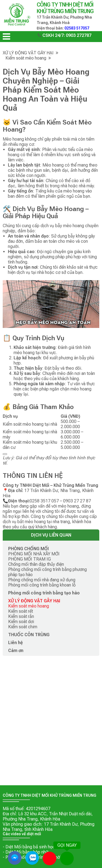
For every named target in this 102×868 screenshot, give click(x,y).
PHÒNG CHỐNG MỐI (28, 549)
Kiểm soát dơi (21, 622)
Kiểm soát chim (23, 627)
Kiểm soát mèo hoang (28, 58)
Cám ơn (16, 651)
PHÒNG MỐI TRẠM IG (30, 559)
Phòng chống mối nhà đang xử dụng (42, 580)
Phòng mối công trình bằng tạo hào (44, 593)
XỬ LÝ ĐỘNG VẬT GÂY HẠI (30, 53)
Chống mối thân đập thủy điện (36, 564)
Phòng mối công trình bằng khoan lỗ (42, 585)
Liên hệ (16, 643)
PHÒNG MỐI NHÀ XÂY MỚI (34, 554)
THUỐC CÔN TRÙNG (29, 635)
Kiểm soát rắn (21, 616)
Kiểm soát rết (21, 611)
